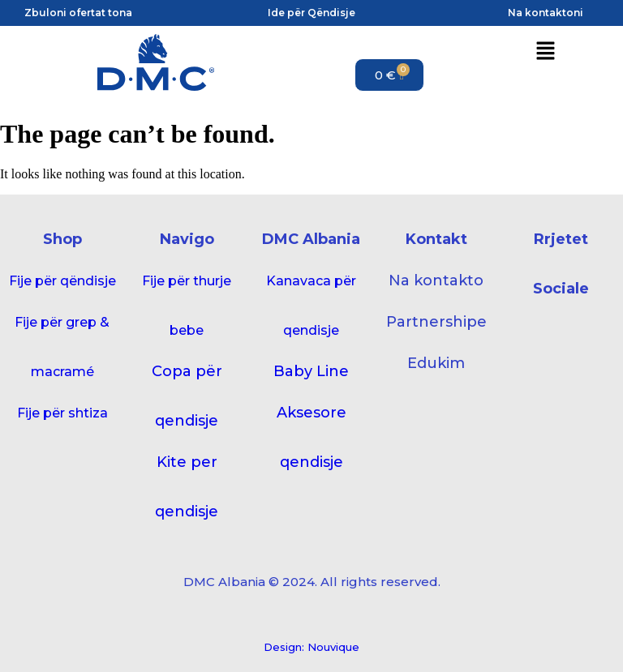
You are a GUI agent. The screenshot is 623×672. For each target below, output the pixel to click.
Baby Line (311, 371)
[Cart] (389, 75)
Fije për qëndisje (62, 281)
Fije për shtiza (62, 413)
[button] (545, 52)
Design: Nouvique (311, 647)
